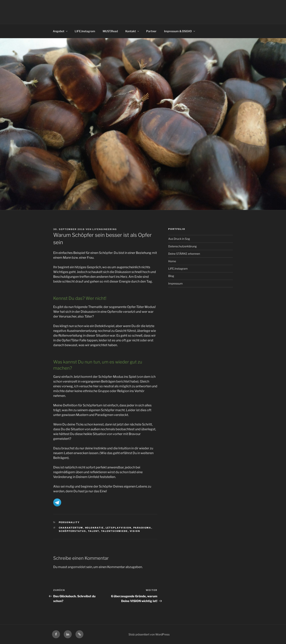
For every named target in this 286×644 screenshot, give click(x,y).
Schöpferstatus (72, 531)
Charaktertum (71, 528)
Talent (94, 531)
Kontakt (132, 31)
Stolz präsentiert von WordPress (149, 634)
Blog (171, 276)
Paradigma (142, 528)
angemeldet (77, 567)
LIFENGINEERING (105, 229)
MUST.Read (110, 31)
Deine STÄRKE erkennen (184, 254)
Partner (151, 31)
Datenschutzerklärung (182, 246)
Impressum (175, 283)
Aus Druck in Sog (179, 239)
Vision (135, 531)
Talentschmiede (114, 531)
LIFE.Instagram (85, 31)
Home (172, 261)
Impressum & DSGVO (180, 31)
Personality (69, 522)
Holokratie (94, 528)
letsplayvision (119, 528)
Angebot (60, 31)
